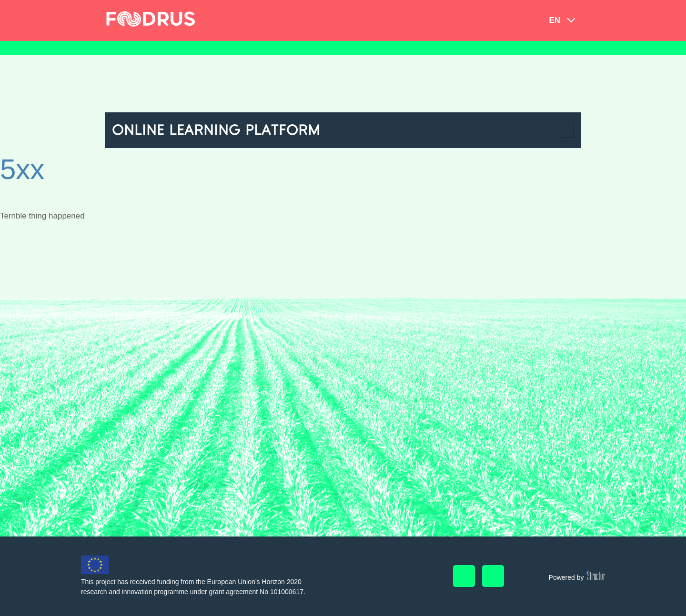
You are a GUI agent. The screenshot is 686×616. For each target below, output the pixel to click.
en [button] (555, 20)
